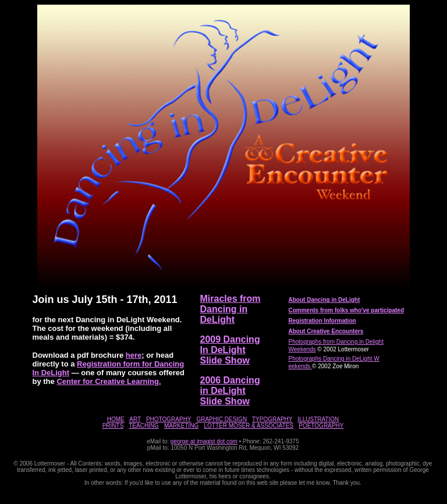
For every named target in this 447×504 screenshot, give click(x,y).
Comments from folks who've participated (347, 310)
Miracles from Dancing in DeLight (230, 309)
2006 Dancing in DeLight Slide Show (230, 391)
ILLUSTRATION (318, 419)
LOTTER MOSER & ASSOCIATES (249, 426)
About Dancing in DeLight (324, 300)
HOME (116, 419)
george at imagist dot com (204, 441)
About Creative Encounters (326, 331)
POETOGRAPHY (321, 426)
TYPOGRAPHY (272, 419)
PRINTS (113, 426)
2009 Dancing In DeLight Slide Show (230, 350)
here (134, 355)
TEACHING (144, 426)
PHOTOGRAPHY (168, 419)
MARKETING (181, 426)
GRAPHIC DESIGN (221, 419)
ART (135, 419)
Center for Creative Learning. (109, 381)
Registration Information (322, 321)
